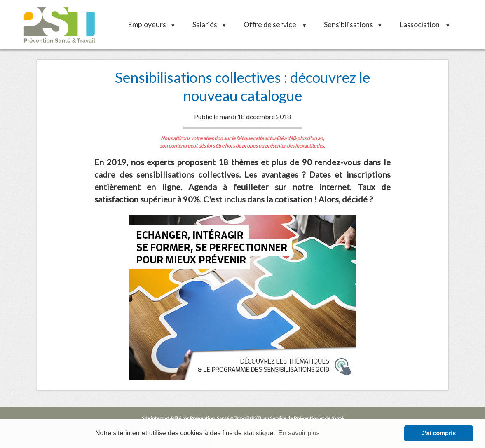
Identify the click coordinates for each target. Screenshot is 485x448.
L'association (422, 24)
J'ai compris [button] (439, 433)
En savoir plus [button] (299, 433)
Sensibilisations (350, 24)
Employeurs (149, 24)
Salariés (207, 24)
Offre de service (272, 24)
